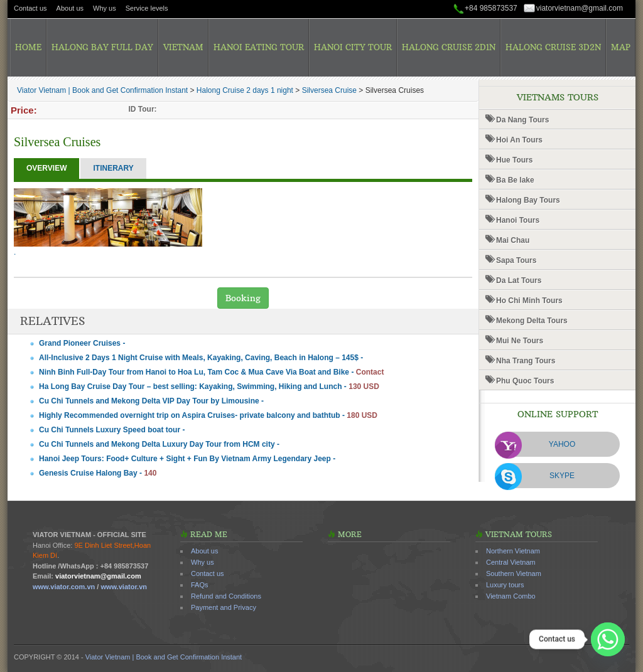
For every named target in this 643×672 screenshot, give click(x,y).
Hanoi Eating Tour (259, 47)
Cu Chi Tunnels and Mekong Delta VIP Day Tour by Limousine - (151, 401)
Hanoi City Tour (353, 47)
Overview (46, 168)
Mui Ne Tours (520, 341)
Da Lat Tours (519, 280)
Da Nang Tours (522, 120)
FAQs (200, 585)
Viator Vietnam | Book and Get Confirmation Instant (164, 657)
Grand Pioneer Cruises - (82, 343)
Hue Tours (514, 160)
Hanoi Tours (518, 220)
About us (70, 8)
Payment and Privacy (224, 607)
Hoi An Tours (519, 140)
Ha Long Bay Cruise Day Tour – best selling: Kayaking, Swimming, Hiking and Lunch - (209, 387)
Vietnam (183, 47)
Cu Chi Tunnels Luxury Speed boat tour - (112, 430)
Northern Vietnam (513, 551)
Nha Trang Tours (526, 361)
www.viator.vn (124, 587)
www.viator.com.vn (64, 587)
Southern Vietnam (514, 573)
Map (621, 47)
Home (28, 47)
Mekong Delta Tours (532, 321)
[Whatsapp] (608, 639)
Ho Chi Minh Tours (529, 301)
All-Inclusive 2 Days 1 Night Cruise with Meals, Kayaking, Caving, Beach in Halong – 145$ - (201, 358)
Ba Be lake (515, 180)
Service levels (147, 8)
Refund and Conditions (226, 596)
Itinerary (113, 168)
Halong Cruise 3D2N (553, 47)
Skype (562, 476)
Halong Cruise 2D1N (449, 47)
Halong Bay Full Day (102, 47)
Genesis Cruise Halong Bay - (98, 473)
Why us (105, 8)
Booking (243, 298)
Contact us (30, 8)
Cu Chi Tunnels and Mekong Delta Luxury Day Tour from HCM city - (159, 444)
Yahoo (562, 444)
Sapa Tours (516, 260)
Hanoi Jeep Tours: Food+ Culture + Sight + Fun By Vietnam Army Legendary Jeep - (187, 459)
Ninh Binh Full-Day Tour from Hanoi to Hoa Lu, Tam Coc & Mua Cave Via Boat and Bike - (211, 372)
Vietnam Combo (511, 596)
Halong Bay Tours (528, 200)
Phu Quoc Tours (525, 381)
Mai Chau (513, 240)
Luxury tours (505, 585)
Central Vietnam (511, 562)
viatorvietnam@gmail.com (580, 8)
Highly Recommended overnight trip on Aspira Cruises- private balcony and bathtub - (208, 415)
